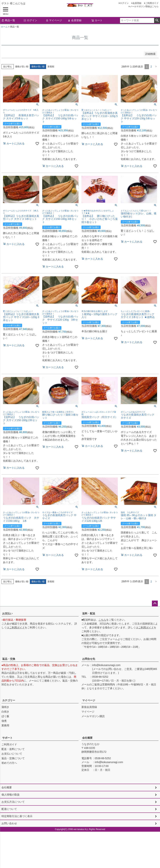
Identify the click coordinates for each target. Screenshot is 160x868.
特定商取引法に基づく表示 (17, 816)
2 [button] (151, 67)
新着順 (51, 67)
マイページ (54, 20)
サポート (7, 738)
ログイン (124, 3)
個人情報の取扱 (11, 795)
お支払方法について (13, 802)
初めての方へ (9, 763)
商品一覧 (8, 20)
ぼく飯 (5, 716)
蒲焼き (5, 707)
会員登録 (137, 3)
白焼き (5, 712)
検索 (157, 20)
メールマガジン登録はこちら (144, 6)
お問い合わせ (9, 823)
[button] (156, 67)
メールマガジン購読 (93, 716)
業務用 (5, 725)
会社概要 (87, 738)
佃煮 (4, 721)
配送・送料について (13, 749)
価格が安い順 (22, 67)
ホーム (4, 27)
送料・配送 (89, 613)
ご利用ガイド (152, 3)
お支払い (7, 613)
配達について (9, 809)
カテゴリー (9, 700)
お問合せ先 (89, 659)
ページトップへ (155, 604)
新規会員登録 (89, 707)
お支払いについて (12, 754)
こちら (102, 620)
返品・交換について (13, 758)
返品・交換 (9, 659)
